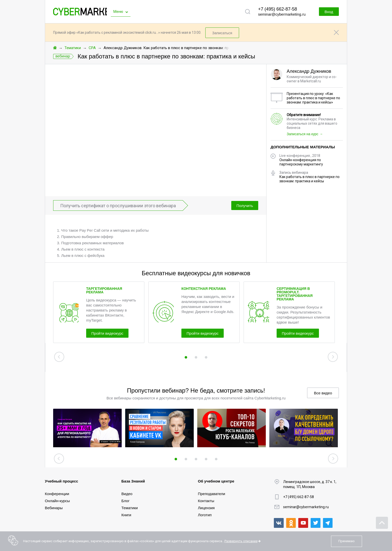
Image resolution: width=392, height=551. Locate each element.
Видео (127, 493)
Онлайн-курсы (57, 501)
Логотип (205, 515)
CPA (92, 48)
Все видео (323, 393)
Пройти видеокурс (112, 333)
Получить (243, 206)
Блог (125, 501)
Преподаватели (212, 493)
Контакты (206, 501)
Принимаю (347, 541)
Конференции (57, 493)
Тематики (73, 48)
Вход (326, 12)
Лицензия (206, 508)
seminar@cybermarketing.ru (282, 14)
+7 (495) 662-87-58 (277, 9)
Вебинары (54, 508)
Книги (126, 515)
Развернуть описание (241, 541)
